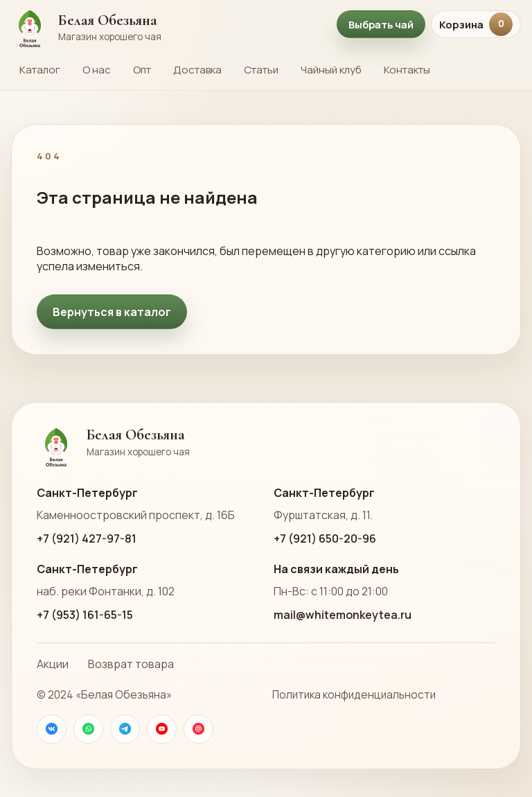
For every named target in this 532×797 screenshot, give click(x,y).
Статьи (261, 70)
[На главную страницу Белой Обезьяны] (167, 24)
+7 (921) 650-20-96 (325, 538)
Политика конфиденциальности (354, 695)
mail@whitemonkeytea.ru (343, 615)
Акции (53, 664)
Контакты (407, 70)
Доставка (197, 70)
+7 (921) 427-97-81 (87, 538)
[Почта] (198, 729)
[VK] (52, 729)
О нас (97, 70)
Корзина (476, 24)
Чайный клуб (331, 70)
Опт (142, 70)
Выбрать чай (381, 24)
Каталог (40, 70)
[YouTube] (162, 729)
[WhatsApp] (88, 729)
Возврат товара (131, 664)
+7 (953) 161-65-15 (85, 615)
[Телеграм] (125, 729)
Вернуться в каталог (112, 312)
